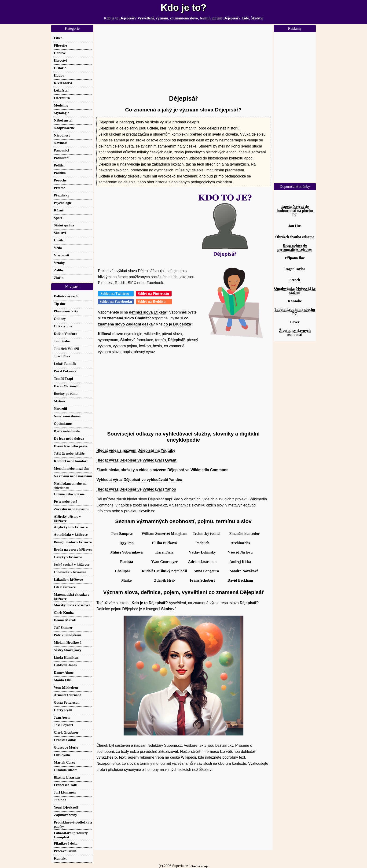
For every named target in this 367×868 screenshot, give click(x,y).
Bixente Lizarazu (67, 777)
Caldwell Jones (65, 665)
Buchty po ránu (66, 393)
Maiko (126, 580)
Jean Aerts (62, 717)
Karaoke (295, 301)
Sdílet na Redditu (154, 301)
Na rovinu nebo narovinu (73, 476)
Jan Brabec (62, 341)
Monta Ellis (63, 680)
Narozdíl (60, 408)
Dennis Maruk (65, 620)
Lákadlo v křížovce (68, 579)
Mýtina (59, 401)
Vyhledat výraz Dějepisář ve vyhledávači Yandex (139, 480)
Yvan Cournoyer (164, 562)
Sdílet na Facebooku (116, 301)
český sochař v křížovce (72, 564)
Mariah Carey (65, 762)
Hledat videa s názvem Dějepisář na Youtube (136, 450)
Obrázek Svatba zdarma (295, 237)
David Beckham (240, 580)
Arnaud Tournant (67, 695)
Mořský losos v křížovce (72, 605)
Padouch (202, 543)
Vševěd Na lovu (240, 552)
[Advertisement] (183, 58)
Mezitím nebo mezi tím (71, 468)
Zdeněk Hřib (164, 580)
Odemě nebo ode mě (69, 494)
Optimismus (63, 423)
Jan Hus (295, 226)
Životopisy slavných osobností (295, 333)
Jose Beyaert (63, 725)
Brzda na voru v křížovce (73, 549)
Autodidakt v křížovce (71, 534)
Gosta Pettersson (67, 702)
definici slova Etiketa (147, 312)
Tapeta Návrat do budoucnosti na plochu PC (295, 211)
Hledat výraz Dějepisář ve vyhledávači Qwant (136, 460)
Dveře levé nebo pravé (71, 446)
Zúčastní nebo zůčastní (71, 509)
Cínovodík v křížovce (70, 572)
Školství (168, 609)
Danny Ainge (64, 672)
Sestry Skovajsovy (68, 650)
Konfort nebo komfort (71, 461)
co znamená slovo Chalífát (125, 318)
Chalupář (123, 571)
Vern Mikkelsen (66, 687)
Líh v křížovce (65, 587)
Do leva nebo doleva (69, 438)
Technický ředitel (207, 534)
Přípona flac (295, 258)
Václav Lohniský (202, 552)
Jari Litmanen (65, 792)
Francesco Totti (66, 785)
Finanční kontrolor (245, 534)
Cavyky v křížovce (68, 557)
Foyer (295, 322)
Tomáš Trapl (63, 379)
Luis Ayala (62, 755)
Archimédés (240, 543)
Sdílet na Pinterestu (154, 294)
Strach (295, 280)
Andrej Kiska (240, 562)
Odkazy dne (63, 326)
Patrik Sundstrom (68, 635)
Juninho (60, 800)
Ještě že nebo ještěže (69, 453)
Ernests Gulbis (65, 740)
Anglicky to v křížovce (71, 527)
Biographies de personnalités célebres (295, 247)
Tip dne (60, 304)
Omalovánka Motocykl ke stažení (295, 290)
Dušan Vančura (66, 334)
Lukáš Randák (65, 364)
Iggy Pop (127, 543)
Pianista (127, 562)
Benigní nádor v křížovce (73, 542)
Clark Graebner (66, 732)
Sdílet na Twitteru (116, 294)
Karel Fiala (164, 552)
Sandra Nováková (244, 571)
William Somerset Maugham (164, 534)
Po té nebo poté (65, 501)
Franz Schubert (202, 580)
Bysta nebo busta (67, 431)
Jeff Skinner (63, 627)
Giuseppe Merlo (66, 747)
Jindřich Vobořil (66, 349)
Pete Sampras (122, 534)
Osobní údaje (199, 866)
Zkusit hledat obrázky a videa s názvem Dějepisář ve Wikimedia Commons (162, 470)
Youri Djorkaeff (66, 807)
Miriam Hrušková (68, 642)
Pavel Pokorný (65, 371)
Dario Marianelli (67, 386)
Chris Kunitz (64, 612)
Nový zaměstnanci (68, 416)
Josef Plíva (62, 356)
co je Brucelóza (177, 324)
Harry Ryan (63, 710)
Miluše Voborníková (126, 552)
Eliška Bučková (164, 543)
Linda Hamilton (66, 657)
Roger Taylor (295, 269)
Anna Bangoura (206, 571)
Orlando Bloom (66, 770)
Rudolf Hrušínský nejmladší (164, 571)
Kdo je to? (183, 7)
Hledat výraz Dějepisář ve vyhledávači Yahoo (136, 489)
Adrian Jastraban (202, 562)
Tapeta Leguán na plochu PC (295, 312)
